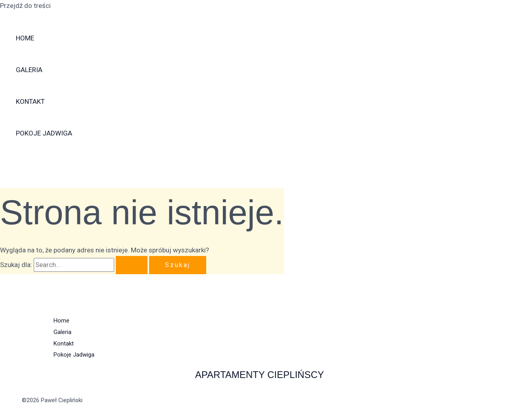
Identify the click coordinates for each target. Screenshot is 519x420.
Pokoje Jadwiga (44, 133)
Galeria (29, 70)
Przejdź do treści (25, 6)
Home (25, 38)
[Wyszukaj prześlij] (132, 265)
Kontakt (30, 101)
